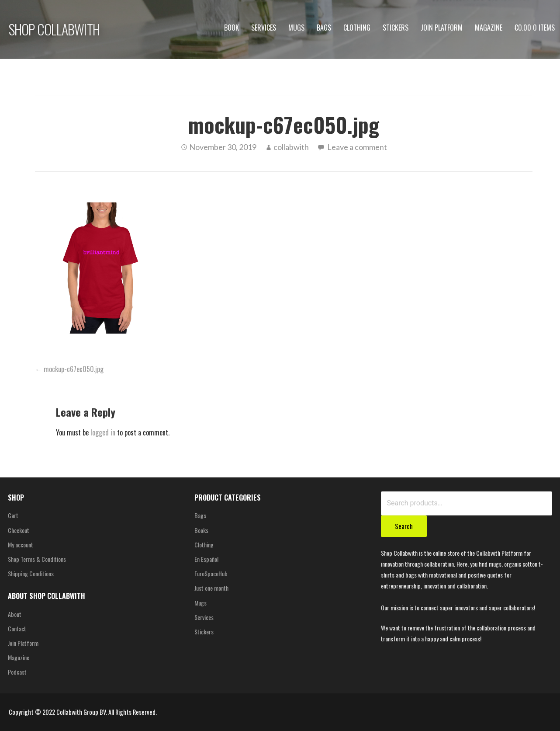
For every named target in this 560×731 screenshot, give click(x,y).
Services (264, 28)
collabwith (291, 147)
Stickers (396, 28)
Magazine (489, 28)
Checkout (19, 530)
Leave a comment (357, 147)
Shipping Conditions (31, 573)
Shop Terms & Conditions (37, 559)
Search (404, 526)
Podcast (17, 672)
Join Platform (442, 28)
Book (232, 28)
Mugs (296, 28)
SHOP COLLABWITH (54, 29)
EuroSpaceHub (211, 573)
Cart (13, 515)
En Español (206, 559)
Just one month (211, 588)
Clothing (357, 28)
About (15, 614)
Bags (324, 28)
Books (201, 530)
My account (21, 545)
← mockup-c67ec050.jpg (69, 369)
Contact (17, 628)
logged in (103, 432)
